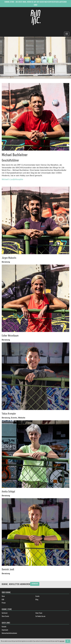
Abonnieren (35, 584)
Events (37, 596)
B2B (3, 600)
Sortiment (5, 613)
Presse (4, 603)
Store (3, 596)
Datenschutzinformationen (9, 633)
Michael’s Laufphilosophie (12, 179)
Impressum (5, 630)
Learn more (62, 641)
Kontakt (4, 627)
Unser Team (39, 613)
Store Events (5, 616)
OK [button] (68, 641)
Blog (37, 600)
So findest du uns (40, 616)
